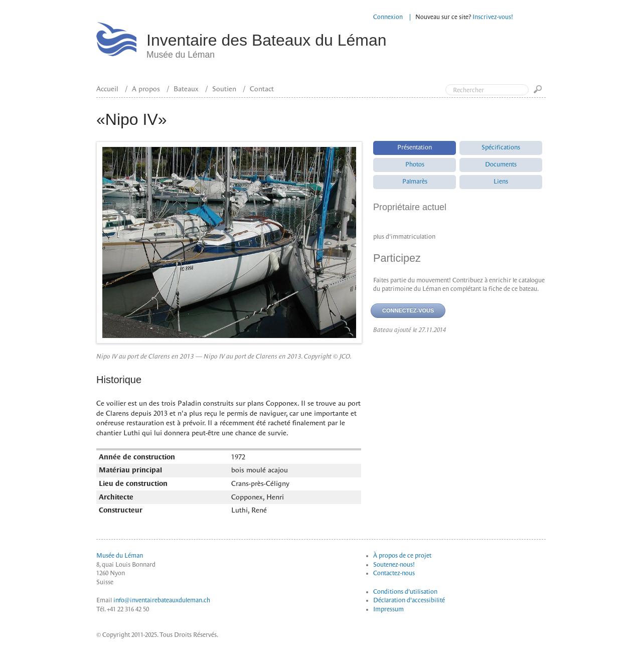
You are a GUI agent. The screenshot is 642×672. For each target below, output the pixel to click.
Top (592, 49)
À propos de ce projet (402, 556)
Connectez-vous (408, 310)
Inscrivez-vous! (493, 17)
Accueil (107, 89)
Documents (501, 164)
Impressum (388, 609)
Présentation (415, 147)
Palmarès (415, 182)
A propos (146, 89)
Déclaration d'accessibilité (409, 600)
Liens (501, 182)
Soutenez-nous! (394, 565)
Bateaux (186, 89)
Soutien (224, 89)
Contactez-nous (394, 573)
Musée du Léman (120, 556)
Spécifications (501, 147)
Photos (415, 164)
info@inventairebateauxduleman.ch (162, 600)
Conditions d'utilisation (405, 592)
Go (540, 93)
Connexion (388, 17)
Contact (262, 89)
